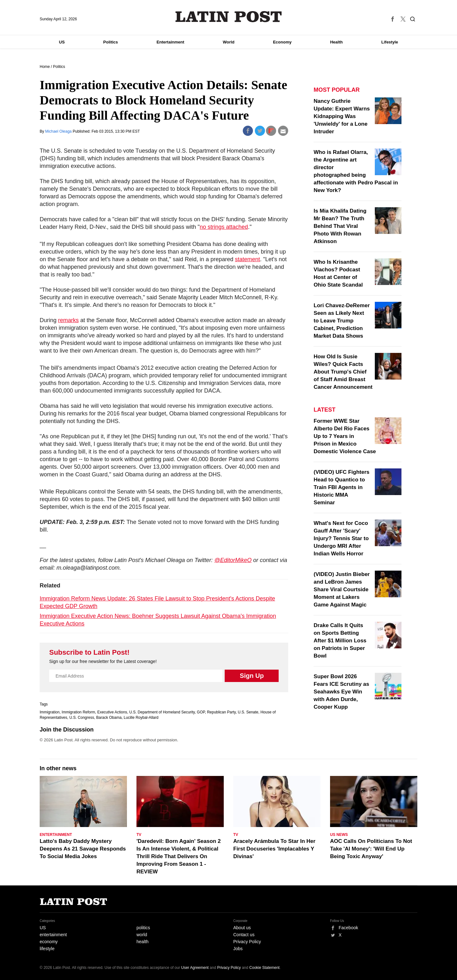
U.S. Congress (82, 718)
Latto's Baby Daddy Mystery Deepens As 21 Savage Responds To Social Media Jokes (83, 849)
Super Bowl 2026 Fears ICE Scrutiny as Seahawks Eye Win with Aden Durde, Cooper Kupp (341, 692)
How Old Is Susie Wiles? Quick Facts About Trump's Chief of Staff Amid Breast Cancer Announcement (343, 372)
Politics (110, 42)
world (142, 935)
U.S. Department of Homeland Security (162, 712)
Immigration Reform (78, 712)
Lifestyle (390, 42)
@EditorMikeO (233, 560)
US (62, 42)
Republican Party (221, 712)
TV (139, 835)
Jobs (238, 949)
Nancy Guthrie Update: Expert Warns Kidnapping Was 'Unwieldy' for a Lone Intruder (342, 116)
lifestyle (47, 949)
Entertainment (170, 42)
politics (143, 928)
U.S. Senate (248, 712)
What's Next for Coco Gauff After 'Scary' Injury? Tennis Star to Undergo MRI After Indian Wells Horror (341, 538)
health (142, 942)
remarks (68, 320)
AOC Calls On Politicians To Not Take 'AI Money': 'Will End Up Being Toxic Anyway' (371, 849)
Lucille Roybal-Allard (141, 718)
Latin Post (229, 17)
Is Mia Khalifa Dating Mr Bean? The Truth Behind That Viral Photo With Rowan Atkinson (340, 226)
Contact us (244, 935)
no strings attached (224, 227)
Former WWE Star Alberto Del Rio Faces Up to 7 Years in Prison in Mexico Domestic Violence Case (345, 436)
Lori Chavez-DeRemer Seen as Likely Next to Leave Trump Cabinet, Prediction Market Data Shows (342, 321)
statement (247, 259)
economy (49, 942)
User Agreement (195, 968)
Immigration (50, 712)
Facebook (348, 928)
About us (242, 928)
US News (339, 835)
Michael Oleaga (59, 131)
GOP (201, 712)
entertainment (53, 935)
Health (336, 42)
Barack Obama (109, 718)
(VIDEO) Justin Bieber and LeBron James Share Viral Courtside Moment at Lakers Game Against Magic (342, 589)
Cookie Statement (265, 968)
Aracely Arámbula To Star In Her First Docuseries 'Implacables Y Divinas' (274, 849)
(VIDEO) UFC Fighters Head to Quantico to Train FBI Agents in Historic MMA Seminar (341, 487)
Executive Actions (112, 712)
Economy (282, 42)
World (229, 42)
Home (45, 67)
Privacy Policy (247, 942)
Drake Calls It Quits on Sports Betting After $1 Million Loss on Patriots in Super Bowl (340, 641)
